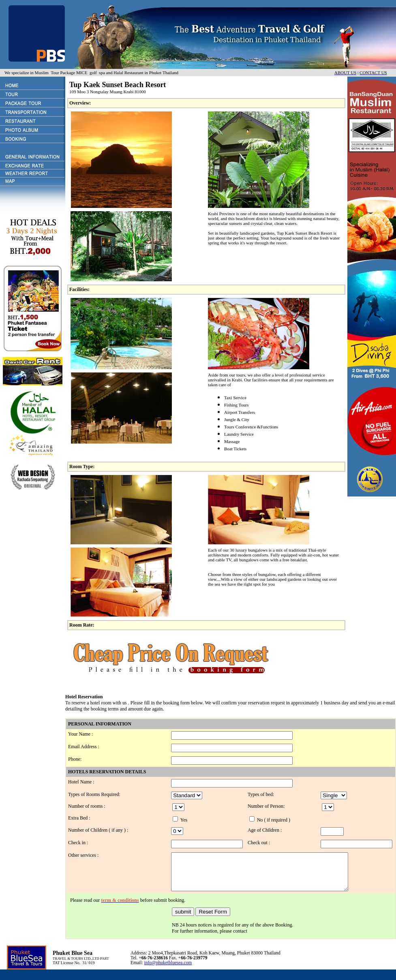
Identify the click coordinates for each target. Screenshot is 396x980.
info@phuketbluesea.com (168, 970)
